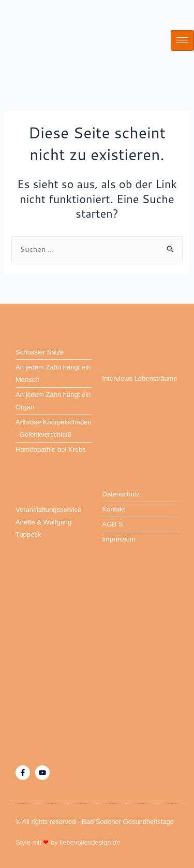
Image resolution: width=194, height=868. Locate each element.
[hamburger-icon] (182, 40)
